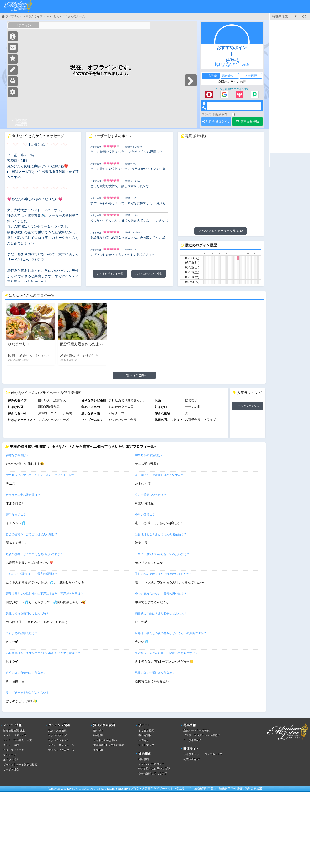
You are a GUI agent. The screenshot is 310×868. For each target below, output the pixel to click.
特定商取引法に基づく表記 (154, 769)
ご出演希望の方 (193, 740)
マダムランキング (59, 740)
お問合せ (144, 740)
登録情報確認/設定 (14, 730)
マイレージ (10, 755)
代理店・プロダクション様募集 (202, 735)
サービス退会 (11, 769)
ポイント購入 (11, 760)
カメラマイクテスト (15, 750)
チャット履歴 (11, 745)
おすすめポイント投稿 (149, 274)
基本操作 (98, 730)
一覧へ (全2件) (134, 375)
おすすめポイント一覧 (110, 274)
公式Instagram (192, 759)
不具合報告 (145, 735)
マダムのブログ (57, 735)
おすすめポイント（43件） (232, 54)
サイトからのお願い (105, 740)
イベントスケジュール (61, 745)
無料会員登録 (247, 121)
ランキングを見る (249, 406)
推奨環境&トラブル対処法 (108, 745)
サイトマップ (146, 745)
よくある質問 (146, 730)
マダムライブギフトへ (61, 750)
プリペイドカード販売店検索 (20, 765)
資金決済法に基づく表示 (153, 774)
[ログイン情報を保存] (233, 115)
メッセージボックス (15, 735)
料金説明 (98, 735)
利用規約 (144, 759)
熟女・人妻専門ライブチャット (153, 789)
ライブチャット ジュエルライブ (203, 754)
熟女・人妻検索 (57, 730)
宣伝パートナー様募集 (196, 730)
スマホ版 (98, 750)
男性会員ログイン (216, 121)
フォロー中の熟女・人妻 (18, 740)
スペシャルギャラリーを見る (221, 231)
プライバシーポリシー (151, 764)
